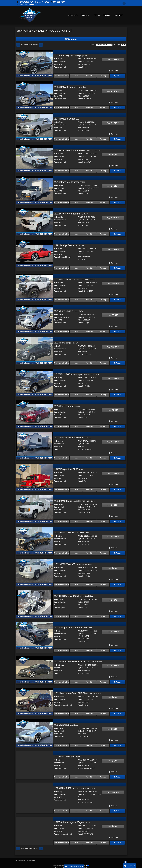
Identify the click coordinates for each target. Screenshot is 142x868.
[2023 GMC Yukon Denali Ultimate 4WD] (35, 539)
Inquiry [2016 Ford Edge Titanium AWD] (77, 331)
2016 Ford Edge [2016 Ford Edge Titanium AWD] (69, 310)
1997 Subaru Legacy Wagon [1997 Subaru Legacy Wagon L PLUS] (72, 820)
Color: (56, 59)
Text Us (118, 76)
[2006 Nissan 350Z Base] (35, 731)
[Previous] (18, 45)
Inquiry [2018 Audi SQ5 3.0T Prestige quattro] (77, 76)
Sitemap (74, 863)
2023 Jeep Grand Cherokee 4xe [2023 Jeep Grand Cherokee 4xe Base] (73, 626)
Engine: (80, 62)
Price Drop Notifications (62, 76)
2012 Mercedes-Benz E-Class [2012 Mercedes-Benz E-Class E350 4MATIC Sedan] (78, 660)
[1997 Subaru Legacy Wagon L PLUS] (35, 828)
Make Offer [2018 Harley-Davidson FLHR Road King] (90, 615)
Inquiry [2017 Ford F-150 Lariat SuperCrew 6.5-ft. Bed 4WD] (77, 394)
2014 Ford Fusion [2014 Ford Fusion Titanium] (67, 405)
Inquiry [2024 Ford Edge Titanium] (77, 362)
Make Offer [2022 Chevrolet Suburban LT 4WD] (90, 234)
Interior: (57, 62)
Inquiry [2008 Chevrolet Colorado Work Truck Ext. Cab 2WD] (77, 170)
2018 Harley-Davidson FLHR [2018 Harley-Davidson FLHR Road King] (74, 594)
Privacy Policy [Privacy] (32, 858)
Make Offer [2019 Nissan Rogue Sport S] (90, 775)
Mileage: (81, 64)
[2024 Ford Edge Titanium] (35, 350)
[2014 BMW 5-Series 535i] (35, 126)
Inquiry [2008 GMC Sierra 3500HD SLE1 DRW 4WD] (77, 520)
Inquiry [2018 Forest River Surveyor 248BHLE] (77, 457)
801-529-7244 (59, 2)
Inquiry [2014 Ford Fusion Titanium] (77, 425)
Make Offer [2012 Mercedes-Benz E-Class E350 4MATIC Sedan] (90, 680)
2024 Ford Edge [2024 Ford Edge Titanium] (66, 342)
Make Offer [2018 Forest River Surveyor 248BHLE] (90, 457)
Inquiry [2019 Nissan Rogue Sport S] (77, 775)
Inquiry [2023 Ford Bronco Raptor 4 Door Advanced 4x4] (77, 299)
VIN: (79, 59)
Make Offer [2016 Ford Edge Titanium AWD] (90, 331)
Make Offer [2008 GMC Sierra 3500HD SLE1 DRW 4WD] (90, 520)
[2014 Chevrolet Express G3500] (35, 190)
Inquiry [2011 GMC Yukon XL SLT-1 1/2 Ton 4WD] (77, 583)
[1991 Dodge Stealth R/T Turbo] (35, 253)
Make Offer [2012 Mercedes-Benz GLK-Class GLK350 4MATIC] (90, 712)
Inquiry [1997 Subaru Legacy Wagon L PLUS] (77, 840)
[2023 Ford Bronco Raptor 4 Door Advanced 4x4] (35, 287)
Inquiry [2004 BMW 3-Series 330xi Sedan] (77, 107)
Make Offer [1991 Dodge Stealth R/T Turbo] (90, 267)
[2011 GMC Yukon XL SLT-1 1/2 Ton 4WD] (35, 571)
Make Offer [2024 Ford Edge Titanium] (90, 362)
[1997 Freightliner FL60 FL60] (35, 476)
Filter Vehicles (71, 39)
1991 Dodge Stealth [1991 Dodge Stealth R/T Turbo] (69, 245)
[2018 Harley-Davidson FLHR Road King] (35, 602)
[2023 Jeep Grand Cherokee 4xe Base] (35, 634)
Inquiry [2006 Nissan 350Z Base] (77, 743)
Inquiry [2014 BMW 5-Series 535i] (77, 139)
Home (16, 858)
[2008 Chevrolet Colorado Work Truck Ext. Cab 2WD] (35, 158)
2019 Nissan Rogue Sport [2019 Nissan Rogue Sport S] (69, 755)
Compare (114, 71)
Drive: (56, 64)
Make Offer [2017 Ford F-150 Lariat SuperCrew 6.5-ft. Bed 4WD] (90, 394)
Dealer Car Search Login (58, 863)
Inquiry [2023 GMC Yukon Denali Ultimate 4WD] (77, 552)
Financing (104, 76)
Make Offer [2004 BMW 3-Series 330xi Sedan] (90, 107)
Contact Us (25, 858)
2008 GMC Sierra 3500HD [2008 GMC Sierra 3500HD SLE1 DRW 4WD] (74, 500)
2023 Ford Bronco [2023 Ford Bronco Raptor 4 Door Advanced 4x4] (75, 279)
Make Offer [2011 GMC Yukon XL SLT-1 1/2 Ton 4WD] (90, 583)
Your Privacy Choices (82, 863)
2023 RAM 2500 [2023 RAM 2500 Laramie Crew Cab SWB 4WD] (75, 786)
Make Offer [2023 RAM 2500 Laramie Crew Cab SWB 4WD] (90, 809)
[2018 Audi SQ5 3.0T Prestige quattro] (35, 63)
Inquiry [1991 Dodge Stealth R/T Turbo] (77, 267)
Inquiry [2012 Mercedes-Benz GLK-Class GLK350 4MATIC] (77, 712)
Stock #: (81, 67)
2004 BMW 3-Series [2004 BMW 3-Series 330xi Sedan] (70, 87)
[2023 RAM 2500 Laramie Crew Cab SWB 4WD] (35, 794)
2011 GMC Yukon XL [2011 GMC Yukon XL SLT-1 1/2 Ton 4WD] (73, 563)
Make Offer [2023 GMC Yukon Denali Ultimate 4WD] (90, 552)
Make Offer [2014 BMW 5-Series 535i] (90, 139)
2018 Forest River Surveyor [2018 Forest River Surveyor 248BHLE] (73, 437)
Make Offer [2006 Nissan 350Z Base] (90, 743)
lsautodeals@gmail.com (29, 4)
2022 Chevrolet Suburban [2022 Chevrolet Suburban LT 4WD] (71, 213)
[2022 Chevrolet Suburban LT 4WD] (35, 221)
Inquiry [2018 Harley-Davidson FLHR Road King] (77, 615)
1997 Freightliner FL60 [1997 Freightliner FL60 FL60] (69, 468)
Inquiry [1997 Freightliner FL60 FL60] (77, 488)
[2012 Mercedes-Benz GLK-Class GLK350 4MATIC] (35, 699)
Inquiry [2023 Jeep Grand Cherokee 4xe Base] (77, 649)
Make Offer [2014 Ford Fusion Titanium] (90, 425)
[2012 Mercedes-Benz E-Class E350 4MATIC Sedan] (35, 668)
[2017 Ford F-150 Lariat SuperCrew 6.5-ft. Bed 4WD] (35, 381)
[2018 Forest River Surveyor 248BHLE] (35, 444)
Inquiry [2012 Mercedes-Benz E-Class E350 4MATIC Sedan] (77, 680)
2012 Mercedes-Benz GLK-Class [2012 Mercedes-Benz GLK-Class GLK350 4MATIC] (78, 692)
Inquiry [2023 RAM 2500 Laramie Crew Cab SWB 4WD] (77, 809)
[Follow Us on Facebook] (124, 3)
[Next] (41, 45)
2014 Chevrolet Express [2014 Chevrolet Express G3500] (70, 182)
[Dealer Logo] (30, 15)
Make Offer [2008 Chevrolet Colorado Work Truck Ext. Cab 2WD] (90, 170)
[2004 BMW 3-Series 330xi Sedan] (35, 95)
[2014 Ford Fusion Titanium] (35, 413)
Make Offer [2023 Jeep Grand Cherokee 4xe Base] (90, 649)
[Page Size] (123, 45)
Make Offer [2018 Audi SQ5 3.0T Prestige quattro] (90, 76)
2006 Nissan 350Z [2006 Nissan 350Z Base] (66, 723)
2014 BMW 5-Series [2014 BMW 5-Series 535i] (67, 119)
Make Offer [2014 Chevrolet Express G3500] (90, 202)
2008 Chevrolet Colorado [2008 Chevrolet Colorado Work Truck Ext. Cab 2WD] (78, 150)
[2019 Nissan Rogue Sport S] (35, 762)
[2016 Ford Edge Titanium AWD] (35, 318)
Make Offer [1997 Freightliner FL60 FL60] (90, 488)
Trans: (57, 67)
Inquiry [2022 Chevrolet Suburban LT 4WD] (77, 234)
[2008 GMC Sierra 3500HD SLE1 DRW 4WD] (35, 507)
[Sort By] (104, 45)
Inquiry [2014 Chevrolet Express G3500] (77, 202)
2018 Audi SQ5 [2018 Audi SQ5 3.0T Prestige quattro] (71, 55)
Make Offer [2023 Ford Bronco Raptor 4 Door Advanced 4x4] (90, 299)
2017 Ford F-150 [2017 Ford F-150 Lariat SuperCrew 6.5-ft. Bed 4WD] (76, 373)
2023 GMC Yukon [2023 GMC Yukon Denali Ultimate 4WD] (72, 531)
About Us (20, 858)
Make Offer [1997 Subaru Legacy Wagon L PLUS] (90, 840)
